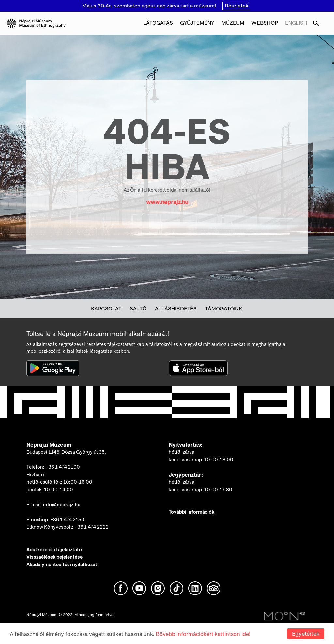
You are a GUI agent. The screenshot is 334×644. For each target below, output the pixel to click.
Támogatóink (224, 309)
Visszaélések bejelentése (54, 557)
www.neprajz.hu (167, 202)
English (296, 23)
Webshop (265, 23)
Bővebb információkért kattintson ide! (203, 634)
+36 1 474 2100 (63, 467)
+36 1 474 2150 (67, 520)
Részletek (236, 6)
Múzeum (233, 23)
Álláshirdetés (176, 309)
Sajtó (138, 309)
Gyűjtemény (197, 23)
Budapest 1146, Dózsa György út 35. (66, 452)
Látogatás (158, 23)
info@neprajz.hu (62, 505)
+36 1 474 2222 (91, 527)
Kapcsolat (106, 309)
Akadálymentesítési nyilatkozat (62, 565)
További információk (191, 512)
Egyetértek (306, 634)
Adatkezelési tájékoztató (54, 550)
